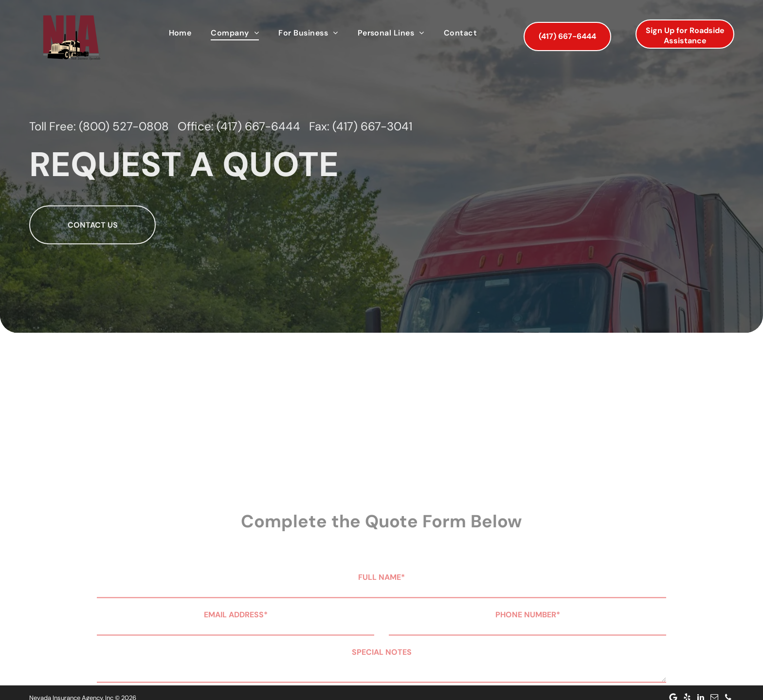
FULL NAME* (381, 616)
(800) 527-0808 (124, 147)
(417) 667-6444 (258, 147)
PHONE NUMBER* (528, 653)
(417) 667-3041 (372, 147)
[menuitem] (180, 33)
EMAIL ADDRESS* (236, 653)
